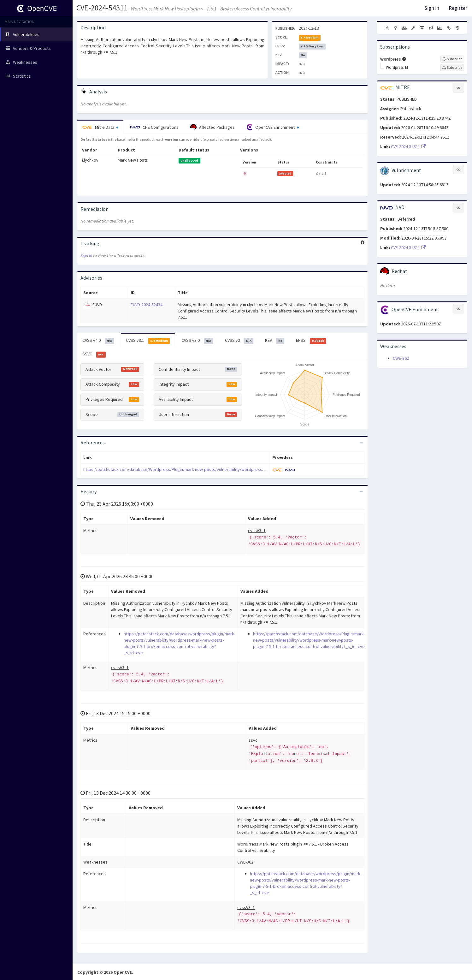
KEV (275, 341)
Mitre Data (100, 127)
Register (458, 8)
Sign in (432, 8)
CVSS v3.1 (148, 341)
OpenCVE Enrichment (273, 127)
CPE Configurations (154, 127)
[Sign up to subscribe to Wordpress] (452, 59)
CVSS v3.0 (197, 341)
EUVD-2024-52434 (147, 305)
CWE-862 (401, 358)
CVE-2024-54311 (102, 8)
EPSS (311, 341)
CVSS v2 (239, 341)
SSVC (94, 354)
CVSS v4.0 (98, 341)
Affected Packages (212, 127)
